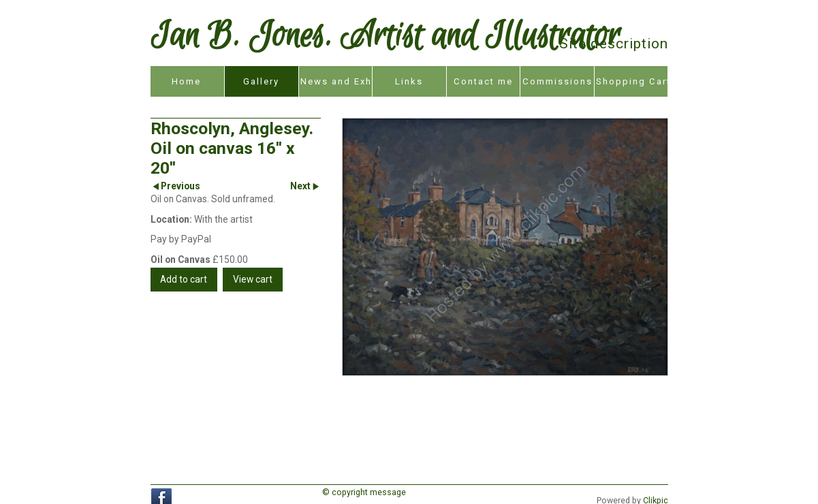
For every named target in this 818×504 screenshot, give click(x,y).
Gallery (261, 81)
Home (186, 81)
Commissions (557, 81)
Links (409, 81)
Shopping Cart (632, 81)
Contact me (483, 81)
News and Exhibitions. (336, 81)
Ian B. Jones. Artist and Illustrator (386, 37)
